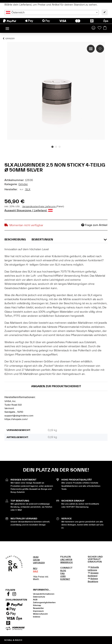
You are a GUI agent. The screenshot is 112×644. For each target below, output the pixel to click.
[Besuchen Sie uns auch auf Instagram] (14, 594)
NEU (35, 568)
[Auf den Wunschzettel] (100, 49)
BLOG (63, 571)
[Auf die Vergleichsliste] (91, 49)
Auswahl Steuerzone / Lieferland (29, 210)
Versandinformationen (44, 594)
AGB (35, 600)
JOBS (63, 576)
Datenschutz (39, 597)
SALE (36, 571)
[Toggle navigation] (7, 27)
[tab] (42, 557)
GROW (36, 560)
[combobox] (51, 12)
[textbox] (51, 12)
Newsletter (38, 608)
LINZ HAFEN (66, 559)
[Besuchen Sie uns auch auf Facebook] (8, 594)
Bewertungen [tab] (42, 240)
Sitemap (37, 605)
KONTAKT (65, 579)
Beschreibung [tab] (15, 240)
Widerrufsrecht (40, 614)
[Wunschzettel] (100, 28)
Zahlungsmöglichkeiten (44, 602)
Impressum (38, 611)
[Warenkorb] (105, 28)
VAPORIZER (39, 563)
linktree (37, 617)
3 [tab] (60, 147)
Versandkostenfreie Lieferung (39, 207)
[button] (93, 28)
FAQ (62, 573)
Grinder (23, 184)
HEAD (36, 557)
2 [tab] (56, 147)
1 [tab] (52, 147)
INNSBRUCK (67, 562)
